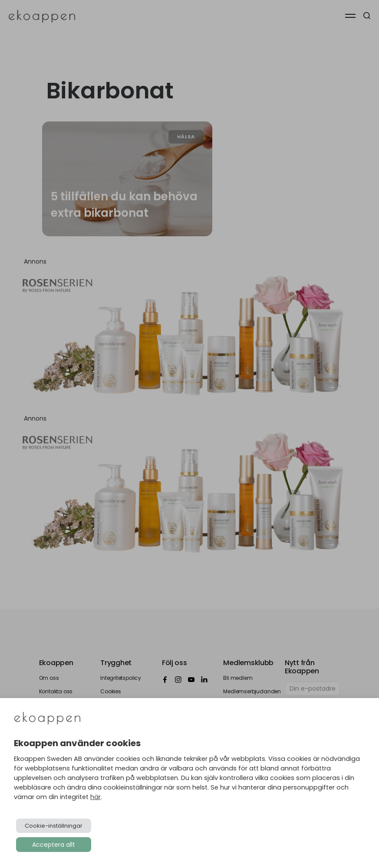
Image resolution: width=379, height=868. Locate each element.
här (96, 797)
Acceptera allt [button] (54, 845)
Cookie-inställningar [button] (54, 826)
